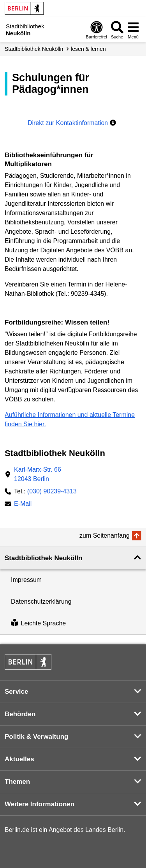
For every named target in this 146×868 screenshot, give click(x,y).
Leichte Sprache (38, 623)
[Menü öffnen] (133, 30)
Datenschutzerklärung (41, 602)
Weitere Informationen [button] (40, 804)
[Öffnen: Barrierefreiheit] (97, 30)
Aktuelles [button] (19, 759)
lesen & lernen (88, 49)
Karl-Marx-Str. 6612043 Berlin (38, 474)
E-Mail (23, 504)
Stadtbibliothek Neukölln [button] (43, 558)
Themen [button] (17, 782)
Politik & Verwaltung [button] (36, 737)
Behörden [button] (20, 714)
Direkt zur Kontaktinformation (72, 123)
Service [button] (17, 692)
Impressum (26, 580)
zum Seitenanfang (105, 536)
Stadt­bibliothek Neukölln (34, 49)
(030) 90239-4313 (52, 491)
